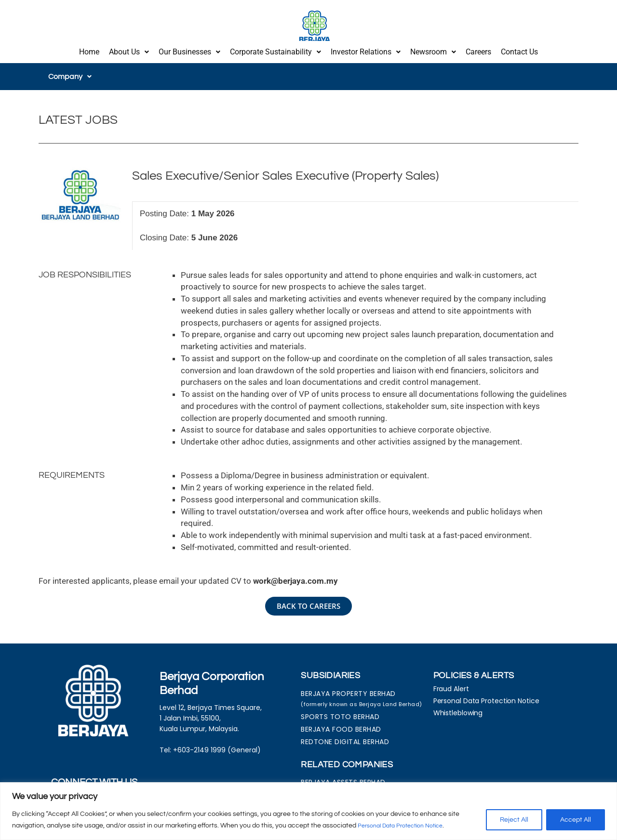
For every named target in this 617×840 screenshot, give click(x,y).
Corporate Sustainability (275, 49)
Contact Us (519, 49)
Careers (478, 49)
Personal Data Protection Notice (407, 826)
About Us (129, 49)
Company (70, 72)
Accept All (576, 820)
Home (89, 49)
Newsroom (433, 49)
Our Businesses (189, 49)
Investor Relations (366, 49)
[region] (308, 811)
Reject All (514, 820)
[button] (129, 50)
